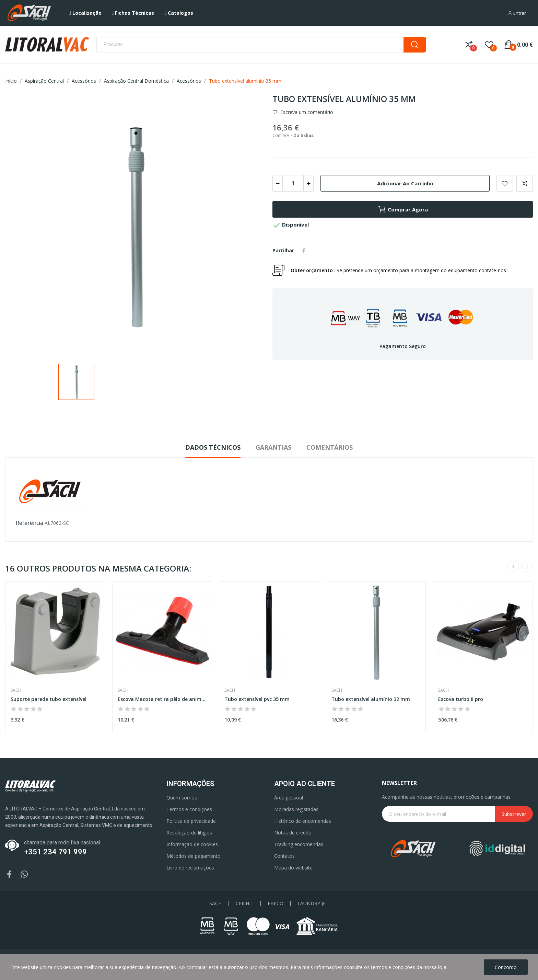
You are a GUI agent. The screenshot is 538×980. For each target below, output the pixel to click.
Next (527, 567)
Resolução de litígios (189, 833)
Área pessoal (289, 798)
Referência (30, 523)
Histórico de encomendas (303, 821)
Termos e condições (189, 809)
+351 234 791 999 (55, 852)
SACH (215, 903)
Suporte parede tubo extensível (49, 699)
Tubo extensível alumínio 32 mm (371, 699)
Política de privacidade (191, 821)
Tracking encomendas (299, 844)
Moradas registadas (296, 809)
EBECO (276, 903)
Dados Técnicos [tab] (213, 447)
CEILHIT (245, 903)
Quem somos (182, 798)
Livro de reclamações (190, 868)
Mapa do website (293, 868)
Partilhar (304, 251)
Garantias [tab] (273, 447)
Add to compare (525, 183)
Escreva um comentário (306, 112)
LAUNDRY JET (313, 903)
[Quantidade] (293, 183)
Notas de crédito (293, 833)
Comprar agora (403, 209)
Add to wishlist (505, 183)
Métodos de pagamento (194, 856)
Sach (16, 690)
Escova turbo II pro (461, 699)
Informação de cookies (192, 844)
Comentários (330, 447)
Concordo (506, 967)
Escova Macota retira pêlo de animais (162, 699)
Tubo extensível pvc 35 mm (257, 699)
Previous (513, 567)
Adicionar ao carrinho (405, 183)
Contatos (284, 856)
